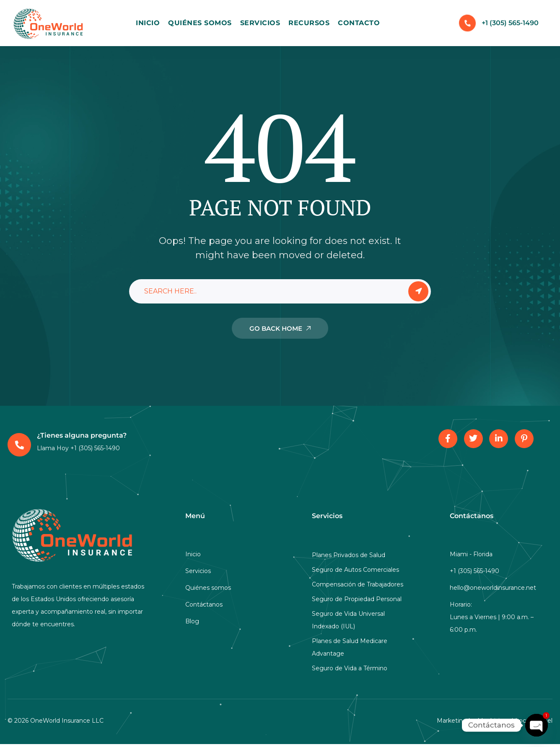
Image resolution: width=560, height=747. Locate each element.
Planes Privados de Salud (349, 555)
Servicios (260, 23)
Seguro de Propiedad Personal (357, 599)
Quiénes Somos (200, 23)
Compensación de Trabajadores (358, 584)
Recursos (309, 23)
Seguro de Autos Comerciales (355, 570)
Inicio (148, 23)
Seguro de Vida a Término (350, 668)
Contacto (359, 23)
